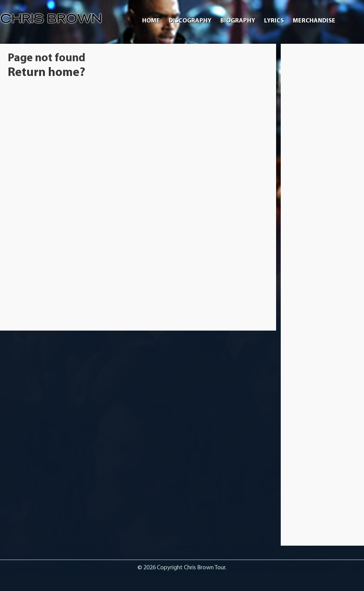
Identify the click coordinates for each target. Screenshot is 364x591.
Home (151, 21)
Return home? (46, 73)
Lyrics (274, 21)
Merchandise (314, 21)
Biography (238, 21)
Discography (190, 21)
